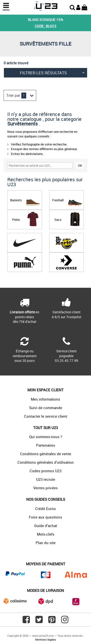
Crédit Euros (45, 509)
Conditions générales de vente (46, 454)
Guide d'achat (46, 526)
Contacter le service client (46, 416)
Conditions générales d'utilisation (46, 462)
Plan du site (46, 543)
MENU (6, 7)
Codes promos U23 (45, 471)
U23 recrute (46, 479)
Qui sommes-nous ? (46, 437)
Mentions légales (46, 639)
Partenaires (46, 445)
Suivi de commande (46, 408)
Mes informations (45, 399)
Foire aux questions (45, 517)
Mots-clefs (46, 534)
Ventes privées (45, 488)
